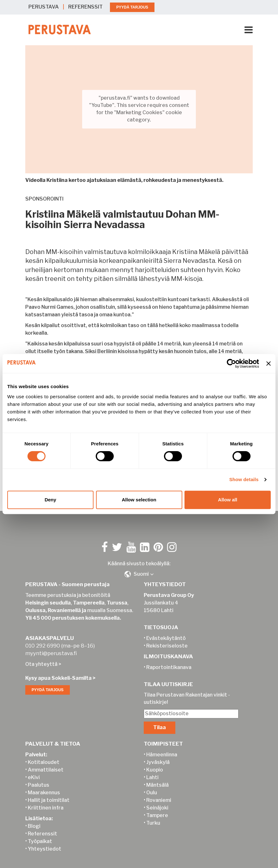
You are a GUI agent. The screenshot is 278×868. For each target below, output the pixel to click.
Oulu (152, 786)
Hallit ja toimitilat (49, 793)
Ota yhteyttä (41, 657)
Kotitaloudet (44, 755)
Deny (50, 500)
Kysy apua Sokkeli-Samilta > (60, 671)
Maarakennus (44, 786)
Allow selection (139, 500)
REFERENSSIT (85, 7)
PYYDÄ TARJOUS (132, 7)
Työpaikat (40, 834)
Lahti (152, 770)
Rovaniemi (159, 793)
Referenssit (42, 827)
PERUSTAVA (44, 7)
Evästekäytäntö (166, 631)
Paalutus (39, 778)
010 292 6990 (43, 639)
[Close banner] (269, 363)
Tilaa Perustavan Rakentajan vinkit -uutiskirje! (187, 691)
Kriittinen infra (46, 801)
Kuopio (155, 763)
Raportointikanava (169, 660)
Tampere (157, 808)
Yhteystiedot (45, 842)
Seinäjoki (157, 801)
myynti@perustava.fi (51, 646)
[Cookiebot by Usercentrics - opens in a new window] (231, 363)
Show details (244, 479)
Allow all (228, 500)
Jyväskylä (158, 755)
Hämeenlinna (162, 748)
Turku (153, 816)
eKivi (34, 770)
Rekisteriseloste (167, 639)
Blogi (34, 819)
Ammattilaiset (46, 763)
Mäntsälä (157, 778)
